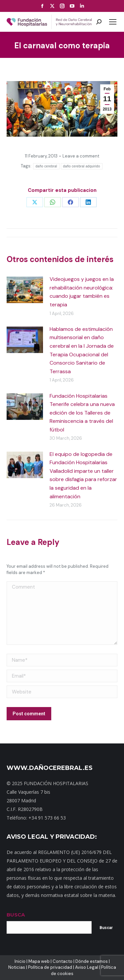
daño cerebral (46, 166)
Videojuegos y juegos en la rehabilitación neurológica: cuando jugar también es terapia (82, 292)
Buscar (106, 928)
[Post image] (25, 290)
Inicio (20, 961)
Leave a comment (81, 156)
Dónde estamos (92, 961)
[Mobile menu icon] (113, 22)
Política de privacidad (50, 967)
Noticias (17, 967)
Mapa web (39, 961)
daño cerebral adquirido (82, 166)
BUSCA (16, 915)
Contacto (62, 961)
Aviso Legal (87, 967)
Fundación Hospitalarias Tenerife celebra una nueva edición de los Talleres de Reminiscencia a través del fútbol (82, 413)
